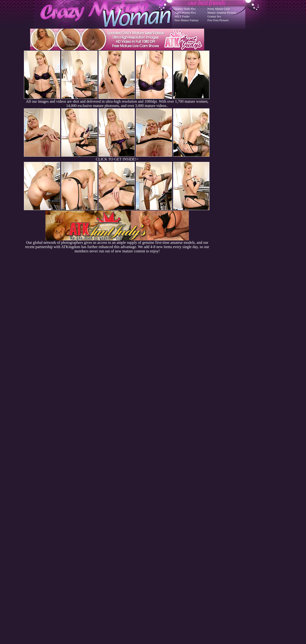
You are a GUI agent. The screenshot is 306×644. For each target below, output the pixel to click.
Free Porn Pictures (218, 20)
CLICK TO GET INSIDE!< (117, 159)
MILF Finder (182, 16)
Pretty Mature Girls (219, 9)
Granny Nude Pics (185, 9)
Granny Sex (214, 16)
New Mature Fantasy (187, 20)
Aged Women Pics (185, 13)
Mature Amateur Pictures (222, 13)
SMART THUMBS (161, 548)
